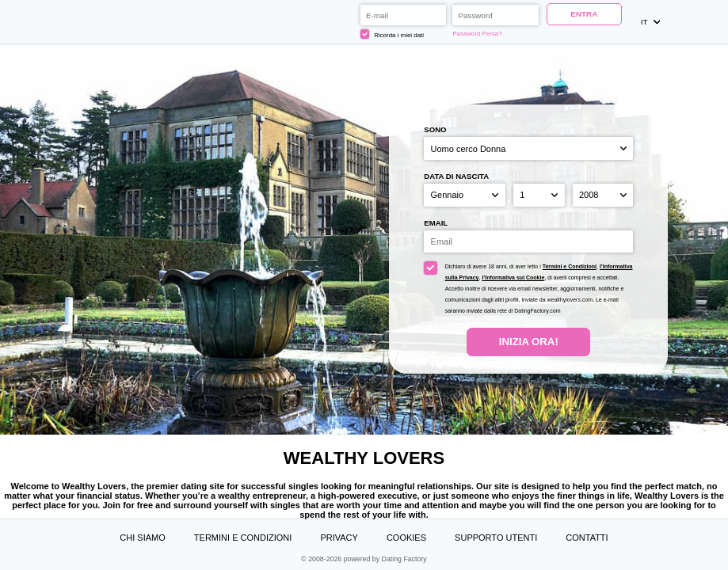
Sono (435, 129)
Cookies (406, 538)
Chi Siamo (142, 538)
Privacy (339, 538)
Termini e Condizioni (570, 266)
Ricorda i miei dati (392, 34)
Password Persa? (478, 34)
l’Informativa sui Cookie (513, 277)
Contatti (587, 538)
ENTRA (584, 14)
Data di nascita (456, 176)
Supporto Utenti (496, 538)
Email (436, 223)
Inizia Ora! (529, 342)
